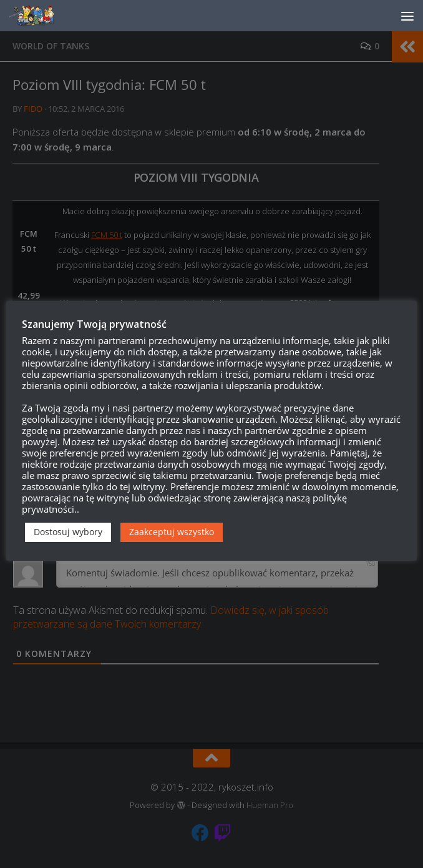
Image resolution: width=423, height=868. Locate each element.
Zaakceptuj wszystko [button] (172, 532)
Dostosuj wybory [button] (68, 532)
